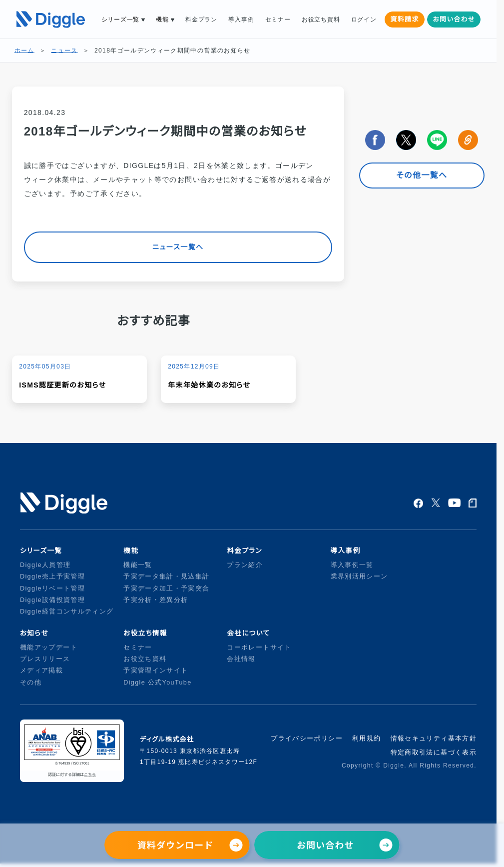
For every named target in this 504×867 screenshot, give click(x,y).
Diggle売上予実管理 (52, 576)
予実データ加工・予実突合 (166, 588)
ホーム (24, 50)
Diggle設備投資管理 (52, 600)
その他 (31, 682)
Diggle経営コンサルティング (67, 611)
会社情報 (241, 659)
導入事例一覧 (352, 565)
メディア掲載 (41, 670)
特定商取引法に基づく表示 (434, 752)
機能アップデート (49, 647)
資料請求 (404, 19)
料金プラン (201, 19)
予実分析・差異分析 (156, 600)
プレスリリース (45, 659)
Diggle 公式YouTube (159, 682)
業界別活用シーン (359, 576)
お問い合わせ (454, 19)
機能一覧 (138, 565)
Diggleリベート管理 (52, 588)
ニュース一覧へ (178, 247)
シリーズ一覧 (120, 19)
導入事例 (241, 19)
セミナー (278, 19)
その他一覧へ (422, 175)
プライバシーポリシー (307, 738)
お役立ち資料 (321, 19)
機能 (162, 19)
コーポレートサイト (259, 647)
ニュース (64, 50)
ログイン (364, 19)
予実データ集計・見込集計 (166, 576)
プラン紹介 (245, 565)
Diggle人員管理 (45, 565)
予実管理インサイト (156, 670)
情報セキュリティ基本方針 (434, 738)
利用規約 (366, 738)
